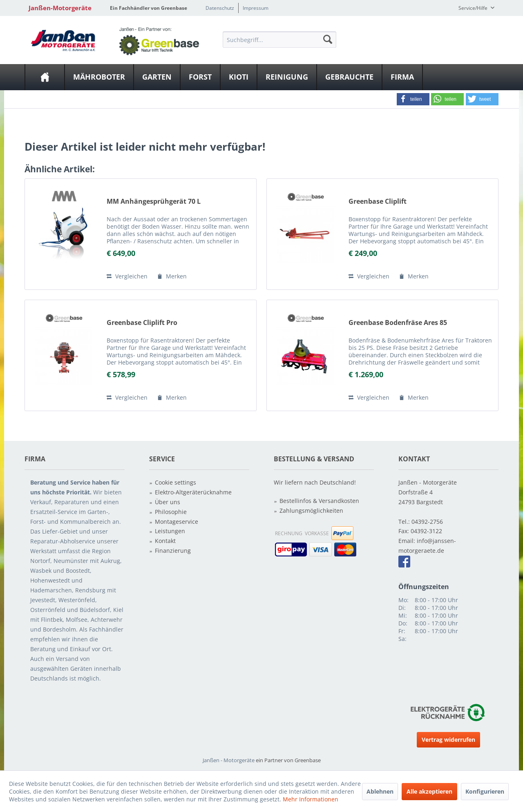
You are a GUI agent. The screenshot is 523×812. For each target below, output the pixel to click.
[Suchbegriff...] (279, 40)
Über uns (168, 502)
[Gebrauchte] (349, 77)
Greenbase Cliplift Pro (142, 323)
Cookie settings (175, 482)
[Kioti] (239, 77)
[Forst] (200, 77)
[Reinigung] (287, 77)
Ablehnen (380, 791)
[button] (413, 99)
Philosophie (171, 512)
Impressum (256, 8)
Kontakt (165, 541)
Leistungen (170, 531)
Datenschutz (220, 8)
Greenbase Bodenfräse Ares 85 (398, 323)
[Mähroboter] (99, 77)
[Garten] (157, 77)
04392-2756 (427, 522)
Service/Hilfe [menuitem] (474, 8)
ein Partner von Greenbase (288, 760)
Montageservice (177, 522)
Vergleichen (127, 276)
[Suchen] (328, 39)
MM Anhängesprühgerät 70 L (154, 201)
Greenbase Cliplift (378, 201)
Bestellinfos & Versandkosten (319, 501)
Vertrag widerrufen (448, 740)
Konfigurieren (485, 791)
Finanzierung (173, 551)
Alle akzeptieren (429, 791)
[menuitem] (279, 39)
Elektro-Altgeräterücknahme (193, 492)
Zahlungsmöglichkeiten (311, 511)
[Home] (45, 77)
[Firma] (402, 77)
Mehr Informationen (311, 799)
